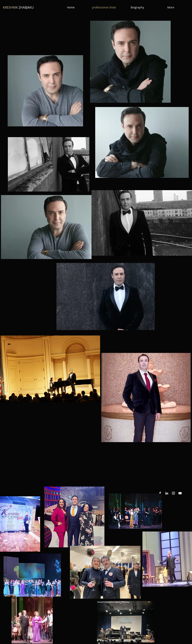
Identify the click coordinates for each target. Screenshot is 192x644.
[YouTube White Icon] (180, 493)
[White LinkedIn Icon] (167, 493)
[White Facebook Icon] (160, 493)
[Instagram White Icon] (173, 493)
